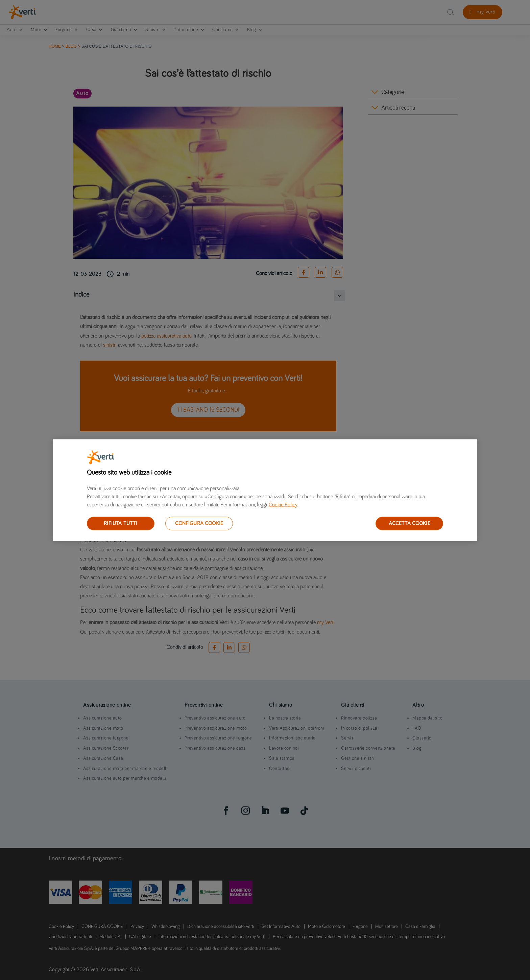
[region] (265, 490)
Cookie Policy (283, 504)
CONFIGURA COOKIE (199, 523)
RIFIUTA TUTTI (121, 523)
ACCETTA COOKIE (409, 523)
